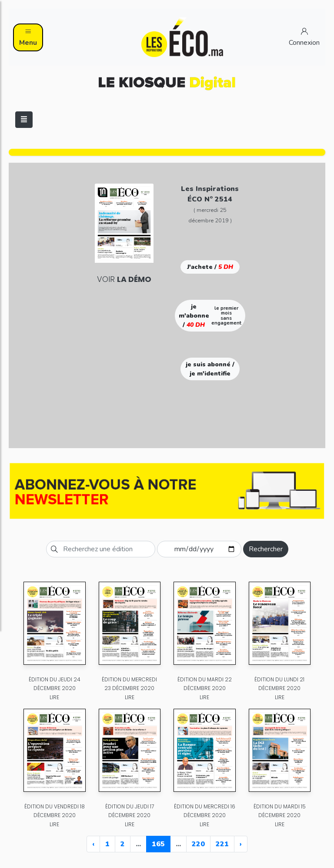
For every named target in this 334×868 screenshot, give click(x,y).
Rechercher (266, 549)
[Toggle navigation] (24, 120)
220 (198, 844)
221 (222, 844)
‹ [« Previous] (93, 844)
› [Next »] (241, 844)
